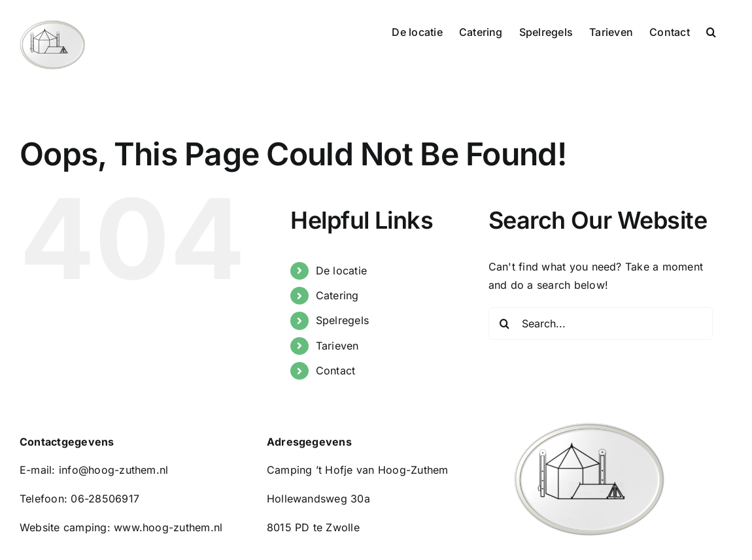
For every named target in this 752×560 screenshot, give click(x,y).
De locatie (341, 271)
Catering (337, 295)
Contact (336, 371)
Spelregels (342, 320)
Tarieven (337, 346)
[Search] (505, 323)
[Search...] (601, 323)
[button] (711, 31)
